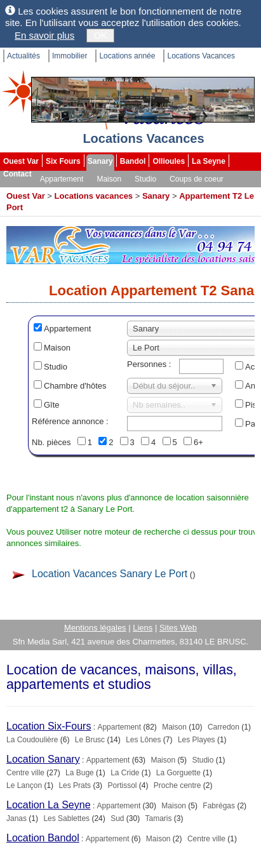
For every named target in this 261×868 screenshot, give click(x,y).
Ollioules (169, 161)
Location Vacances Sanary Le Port (110, 574)
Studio (145, 179)
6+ (198, 442)
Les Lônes (143, 740)
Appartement (62, 179)
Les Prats (75, 785)
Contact (17, 174)
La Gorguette (178, 773)
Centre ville (25, 773)
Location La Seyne (49, 805)
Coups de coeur (197, 179)
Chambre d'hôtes (75, 386)
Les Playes (197, 740)
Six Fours (63, 161)
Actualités (23, 56)
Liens (143, 628)
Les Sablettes (66, 818)
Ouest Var (21, 161)
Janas (17, 818)
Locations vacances (94, 196)
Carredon (224, 727)
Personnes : (149, 364)
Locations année (127, 56)
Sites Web (178, 628)
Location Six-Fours (49, 726)
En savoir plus (44, 35)
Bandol (133, 161)
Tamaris (159, 818)
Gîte (52, 405)
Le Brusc (90, 740)
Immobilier (70, 56)
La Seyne (209, 161)
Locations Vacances (201, 56)
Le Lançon (24, 785)
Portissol (122, 785)
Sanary (100, 161)
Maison (109, 179)
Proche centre (177, 785)
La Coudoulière (32, 740)
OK (100, 35)
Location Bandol (43, 838)
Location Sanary (43, 759)
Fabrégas (219, 806)
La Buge (80, 773)
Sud (117, 818)
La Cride (125, 773)
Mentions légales (95, 628)
